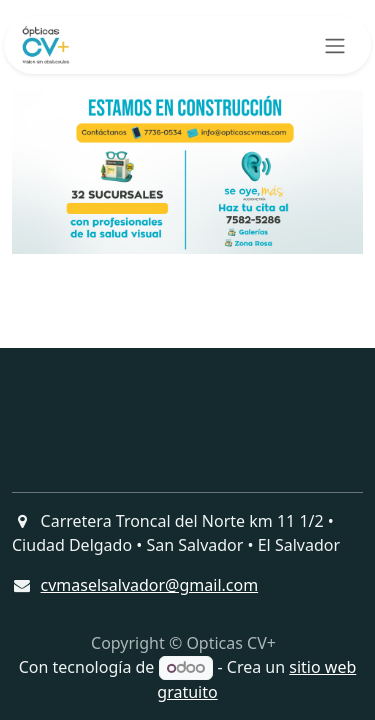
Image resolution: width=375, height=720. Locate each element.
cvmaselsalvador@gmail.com (150, 585)
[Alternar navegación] (335, 45)
